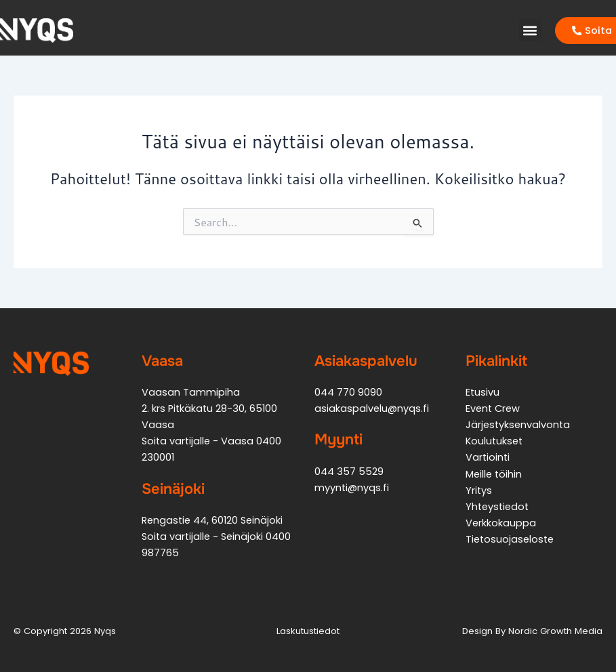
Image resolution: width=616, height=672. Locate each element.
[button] (530, 30)
